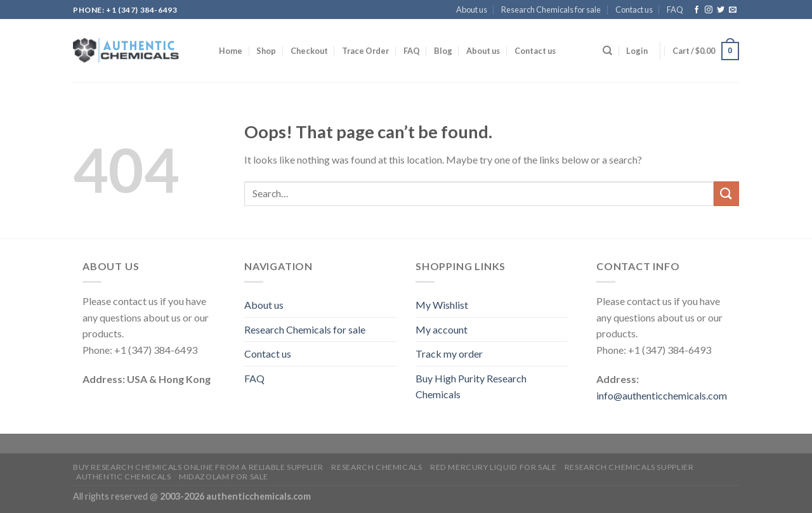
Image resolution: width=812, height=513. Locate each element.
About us (472, 10)
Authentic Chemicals (124, 477)
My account (442, 329)
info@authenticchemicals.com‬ (662, 395)
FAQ (675, 10)
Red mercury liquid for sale (494, 467)
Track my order (449, 354)
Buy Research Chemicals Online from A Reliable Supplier (198, 467)
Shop (266, 51)
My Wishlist (442, 305)
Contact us (634, 10)
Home (231, 51)
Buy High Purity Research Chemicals (471, 386)
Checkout (309, 51)
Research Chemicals (377, 467)
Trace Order (365, 51)
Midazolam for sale (224, 477)
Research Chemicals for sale (551, 10)
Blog (443, 51)
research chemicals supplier (629, 467)
